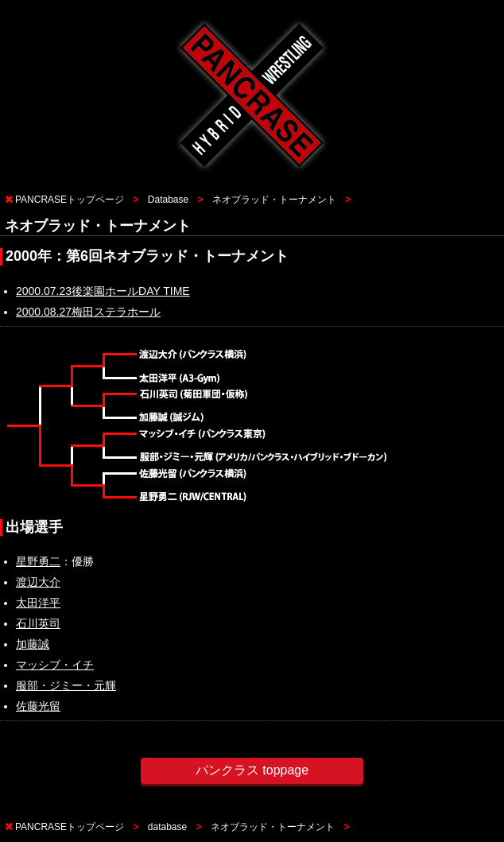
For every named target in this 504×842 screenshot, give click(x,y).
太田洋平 (38, 603)
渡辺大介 (38, 582)
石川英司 (38, 623)
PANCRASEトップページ (70, 200)
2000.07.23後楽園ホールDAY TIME (103, 291)
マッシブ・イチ (55, 665)
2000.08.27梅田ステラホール (88, 312)
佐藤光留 (38, 706)
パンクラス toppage (252, 770)
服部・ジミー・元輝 (66, 685)
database (167, 827)
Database (168, 200)
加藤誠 (33, 644)
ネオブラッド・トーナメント (274, 200)
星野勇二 (38, 561)
